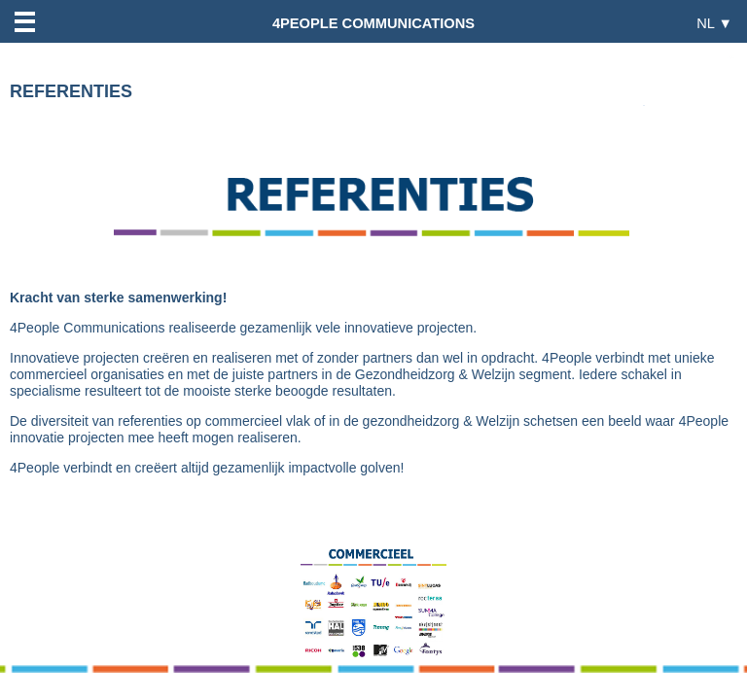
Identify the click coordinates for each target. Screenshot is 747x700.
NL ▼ (714, 23)
